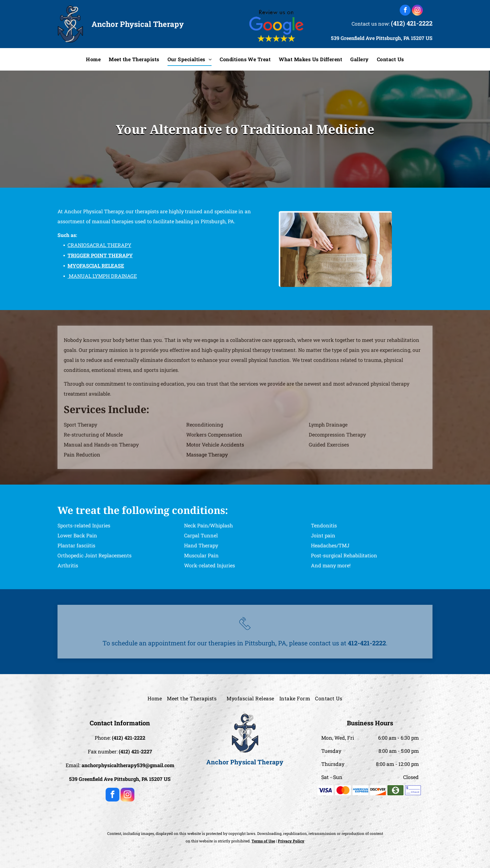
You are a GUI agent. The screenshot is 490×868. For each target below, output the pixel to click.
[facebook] (405, 11)
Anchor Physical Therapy (138, 24)
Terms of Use (263, 841)
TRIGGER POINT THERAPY (100, 255)
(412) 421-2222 (412, 23)
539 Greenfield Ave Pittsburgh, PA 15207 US (382, 38)
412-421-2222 (367, 643)
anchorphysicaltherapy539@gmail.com (128, 765)
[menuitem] (93, 59)
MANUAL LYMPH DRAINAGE (103, 276)
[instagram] (417, 11)
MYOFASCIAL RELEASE (96, 266)
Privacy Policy (291, 841)
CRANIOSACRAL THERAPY (99, 245)
